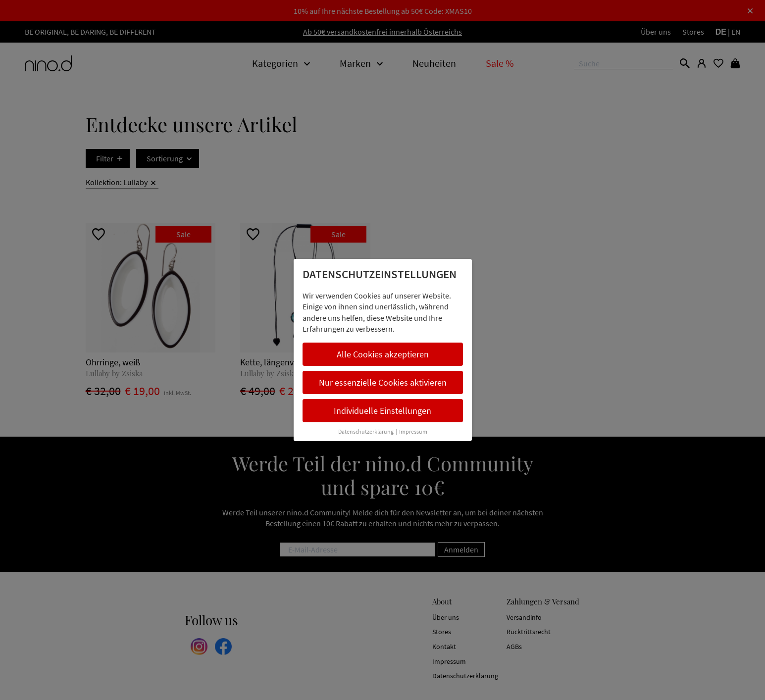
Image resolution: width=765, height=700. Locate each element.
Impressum (413, 431)
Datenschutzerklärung (366, 431)
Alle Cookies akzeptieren (383, 354)
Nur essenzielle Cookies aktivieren (383, 382)
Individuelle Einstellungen (382, 411)
